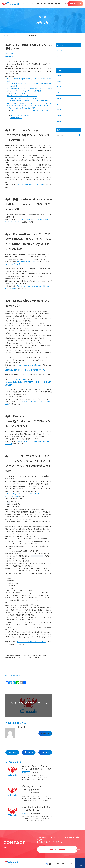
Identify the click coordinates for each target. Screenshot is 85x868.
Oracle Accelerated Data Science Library (32, 642)
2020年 (59, 110)
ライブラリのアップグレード (20, 115)
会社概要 (57, 864)
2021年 (59, 104)
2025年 (59, 81)
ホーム (25, 4)
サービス (31, 4)
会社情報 (44, 4)
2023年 (59, 93)
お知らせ (60, 50)
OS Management (19, 379)
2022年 (59, 98)
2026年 (59, 75)
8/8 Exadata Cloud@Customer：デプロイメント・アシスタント (29, 103)
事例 (38, 4)
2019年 (59, 116)
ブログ (64, 4)
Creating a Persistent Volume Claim (30, 184)
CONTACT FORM (57, 849)
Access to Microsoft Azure (26, 262)
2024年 (59, 87)
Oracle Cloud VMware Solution (29, 365)
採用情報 (50, 4)
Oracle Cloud (17, 35)
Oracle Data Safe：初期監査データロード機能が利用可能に (30, 101)
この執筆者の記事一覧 (45, 733)
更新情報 (57, 4)
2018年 (59, 121)
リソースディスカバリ (18, 93)
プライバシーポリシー (68, 864)
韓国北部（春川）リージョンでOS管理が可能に (26, 98)
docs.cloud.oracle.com (13, 675)
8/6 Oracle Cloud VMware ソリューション (22, 96)
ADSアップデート (16, 118)
